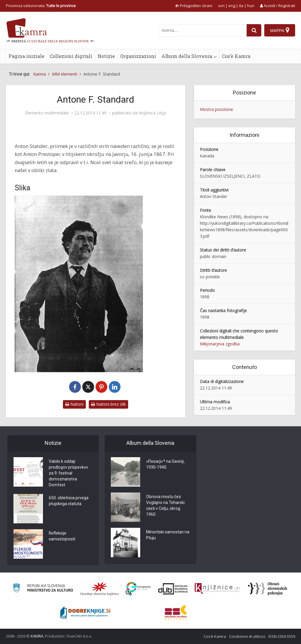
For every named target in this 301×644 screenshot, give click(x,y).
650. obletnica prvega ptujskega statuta (69, 501)
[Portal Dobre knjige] (85, 613)
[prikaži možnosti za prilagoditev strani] (194, 6)
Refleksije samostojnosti (62, 537)
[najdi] (254, 30)
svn (221, 6)
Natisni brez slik (108, 404)
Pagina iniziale (26, 56)
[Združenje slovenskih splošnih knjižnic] (217, 589)
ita (241, 6)
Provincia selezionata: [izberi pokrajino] (41, 6)
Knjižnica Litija (152, 113)
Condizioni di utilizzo (247, 636)
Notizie (106, 56)
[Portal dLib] (173, 589)
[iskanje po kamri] (203, 30)
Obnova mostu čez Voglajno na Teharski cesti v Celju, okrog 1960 (165, 506)
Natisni (74, 404)
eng (232, 6)
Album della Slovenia (187, 56)
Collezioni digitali (71, 56)
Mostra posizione (216, 109)
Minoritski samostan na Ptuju (168, 535)
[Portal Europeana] (138, 589)
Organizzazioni (138, 56)
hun (251, 6)
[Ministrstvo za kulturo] (43, 589)
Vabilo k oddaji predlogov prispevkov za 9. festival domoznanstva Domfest (68, 473)
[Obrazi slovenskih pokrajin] (268, 589)
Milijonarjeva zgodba (220, 344)
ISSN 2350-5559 (282, 636)
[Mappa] (280, 30)
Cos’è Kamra (236, 56)
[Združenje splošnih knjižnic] (176, 613)
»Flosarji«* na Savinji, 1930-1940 (165, 465)
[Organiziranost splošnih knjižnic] (100, 589)
